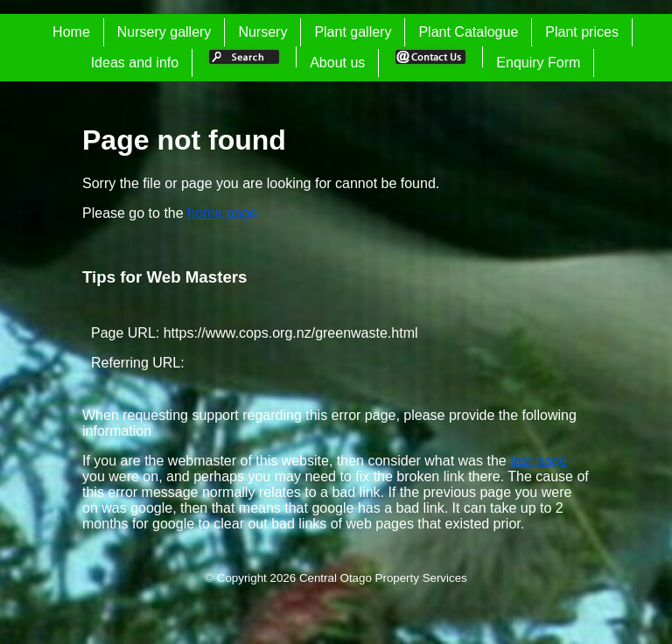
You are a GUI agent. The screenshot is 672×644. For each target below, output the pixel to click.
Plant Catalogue (468, 32)
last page (539, 461)
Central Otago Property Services (383, 578)
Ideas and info (135, 63)
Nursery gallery (164, 32)
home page (222, 213)
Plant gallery (353, 32)
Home (71, 32)
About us (337, 63)
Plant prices (582, 32)
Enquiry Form (538, 63)
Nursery (262, 32)
